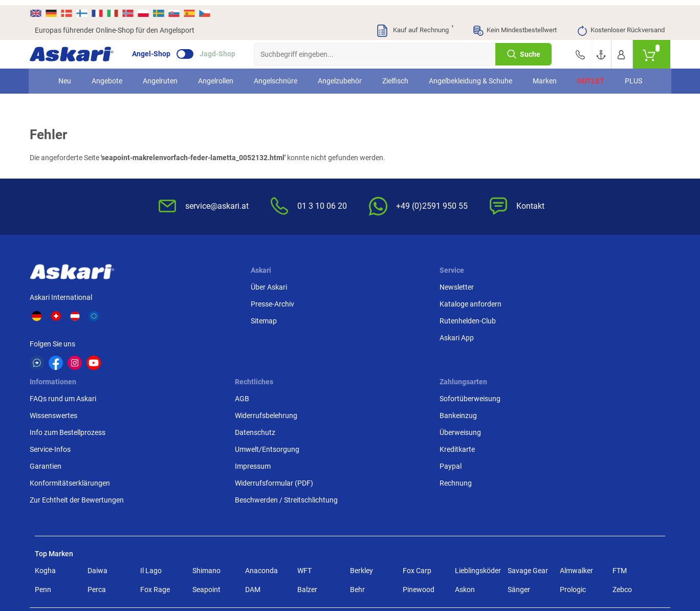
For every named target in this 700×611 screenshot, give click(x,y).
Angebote (107, 76)
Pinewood (419, 487)
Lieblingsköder (478, 468)
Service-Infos (377, 336)
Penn (43, 487)
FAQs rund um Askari (389, 285)
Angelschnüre (276, 76)
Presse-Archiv (183, 302)
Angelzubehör (340, 76)
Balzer (307, 487)
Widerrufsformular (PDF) (502, 369)
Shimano (206, 468)
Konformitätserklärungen (396, 369)
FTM (620, 468)
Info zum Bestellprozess (394, 319)
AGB (470, 285)
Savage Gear (528, 468)
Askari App (266, 336)
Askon (465, 487)
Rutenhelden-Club (277, 319)
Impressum (481, 353)
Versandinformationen (94, 566)
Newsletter (266, 285)
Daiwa (97, 468)
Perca (97, 487)
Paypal (581, 353)
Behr (357, 487)
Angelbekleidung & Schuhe (471, 76)
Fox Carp (417, 468)
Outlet (591, 76)
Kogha (45, 468)
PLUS (633, 76)
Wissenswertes (380, 302)
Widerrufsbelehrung (494, 302)
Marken (545, 76)
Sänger (519, 487)
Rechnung (586, 369)
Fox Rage (155, 487)
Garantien (372, 353)
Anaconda (261, 468)
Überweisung (591, 319)
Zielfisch (395, 76)
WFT (304, 468)
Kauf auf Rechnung (414, 26)
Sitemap (174, 319)
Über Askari (179, 285)
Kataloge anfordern (280, 302)
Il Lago (151, 468)
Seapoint (206, 487)
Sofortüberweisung (600, 285)
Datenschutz (483, 319)
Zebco (622, 487)
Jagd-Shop (223, 49)
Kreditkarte (588, 336)
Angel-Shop (156, 49)
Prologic (573, 487)
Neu (65, 76)
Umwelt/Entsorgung (495, 336)
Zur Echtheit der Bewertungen (403, 386)
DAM (253, 487)
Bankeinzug (589, 302)
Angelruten (160, 76)
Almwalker (576, 468)
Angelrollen (216, 76)
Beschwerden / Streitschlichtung (490, 392)
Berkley (362, 468)
